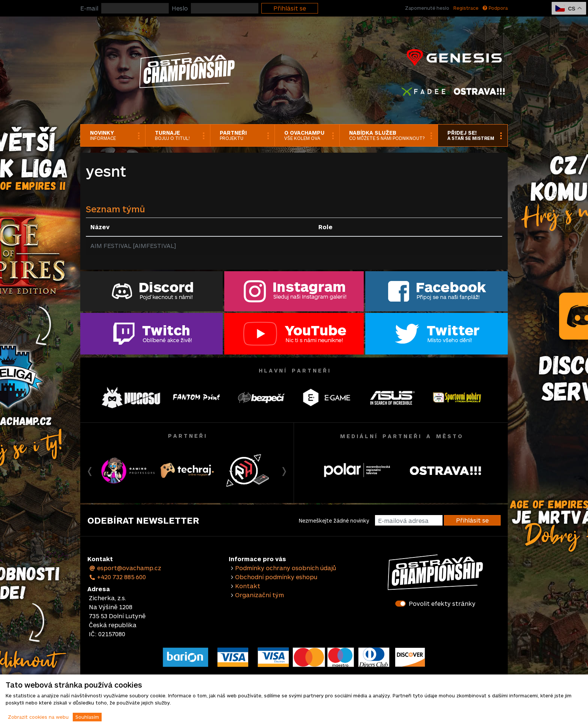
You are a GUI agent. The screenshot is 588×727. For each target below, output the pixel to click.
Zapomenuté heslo (427, 8)
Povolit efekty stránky (442, 603)
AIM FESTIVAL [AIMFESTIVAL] (133, 246)
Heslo (180, 8)
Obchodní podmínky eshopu (276, 577)
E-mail (89, 8)
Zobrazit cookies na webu (38, 717)
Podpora (495, 8)
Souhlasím (87, 717)
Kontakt (248, 586)
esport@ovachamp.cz (125, 568)
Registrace (466, 8)
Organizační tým (259, 595)
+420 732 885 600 (117, 577)
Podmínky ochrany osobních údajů (286, 568)
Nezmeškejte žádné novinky (334, 520)
